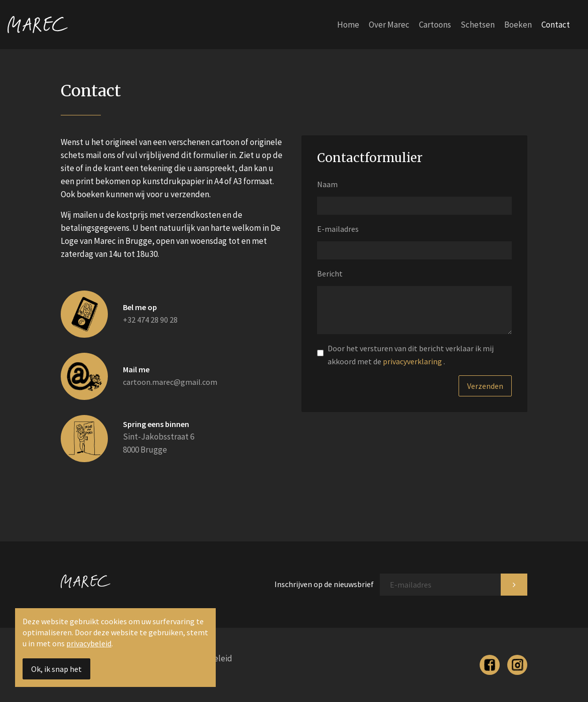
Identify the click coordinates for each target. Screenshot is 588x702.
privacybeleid (89, 643)
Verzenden (485, 386)
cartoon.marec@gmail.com (170, 382)
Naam (327, 184)
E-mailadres (338, 229)
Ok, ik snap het (56, 669)
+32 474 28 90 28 (150, 320)
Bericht (330, 273)
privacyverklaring (413, 361)
